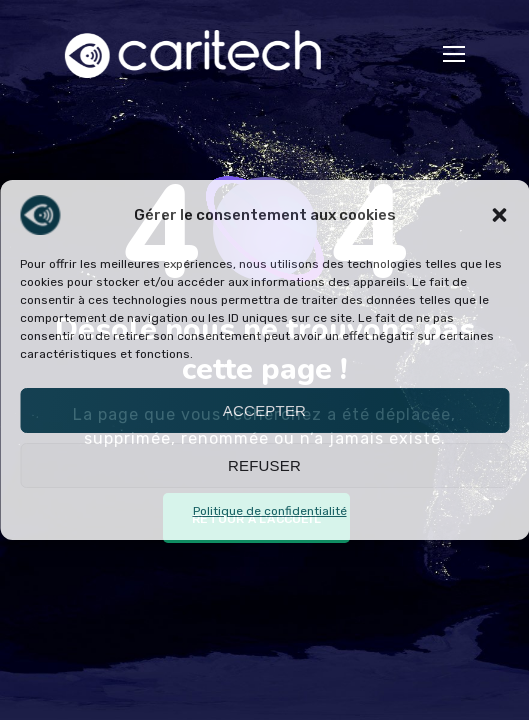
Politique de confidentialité (270, 511)
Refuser (264, 465)
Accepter (264, 410)
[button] (499, 215)
